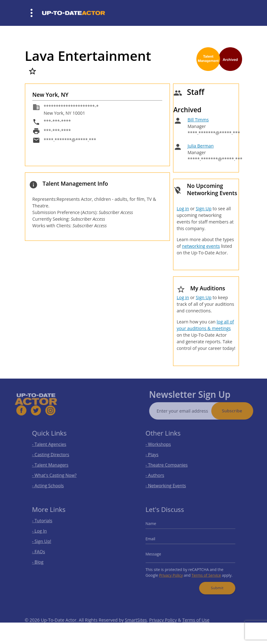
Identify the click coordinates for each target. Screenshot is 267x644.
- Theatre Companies (169, 464)
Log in (183, 209)
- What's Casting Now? (56, 474)
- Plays (156, 455)
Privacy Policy (173, 573)
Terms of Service (205, 573)
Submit (214, 584)
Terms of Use (196, 627)
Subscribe (239, 411)
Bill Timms (198, 120)
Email (154, 540)
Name (154, 526)
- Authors (158, 474)
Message (157, 554)
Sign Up (204, 209)
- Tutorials (45, 524)
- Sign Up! (45, 542)
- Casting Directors (53, 455)
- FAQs (42, 551)
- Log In (43, 533)
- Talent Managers (53, 464)
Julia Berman (201, 146)
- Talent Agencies (52, 446)
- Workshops (161, 446)
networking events (201, 246)
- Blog (41, 561)
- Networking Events (168, 483)
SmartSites (136, 627)
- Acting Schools (51, 483)
